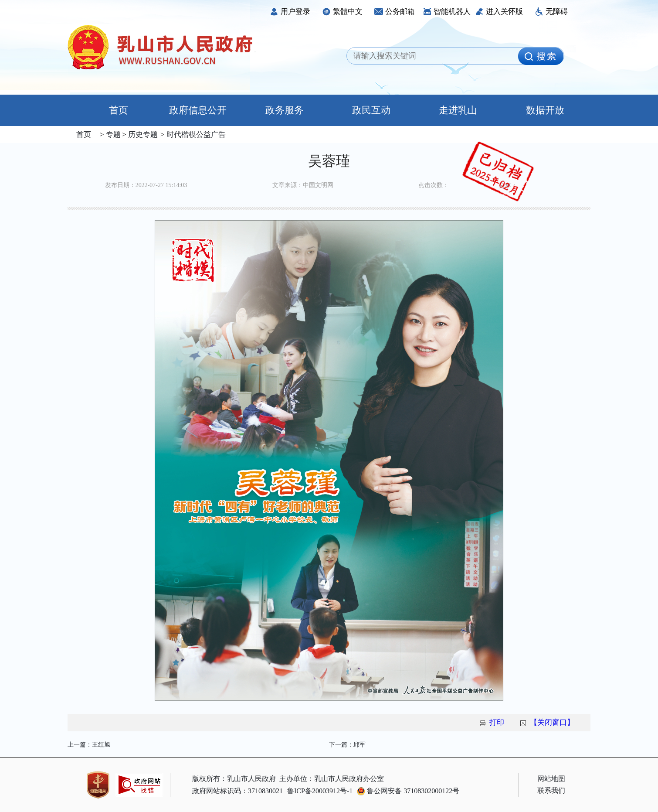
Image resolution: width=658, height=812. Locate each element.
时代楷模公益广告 (195, 135)
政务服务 (285, 110)
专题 (112, 135)
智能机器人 (447, 12)
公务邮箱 (395, 12)
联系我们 (551, 790)
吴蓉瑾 (329, 161)
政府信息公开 (198, 110)
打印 (497, 722)
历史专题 (142, 135)
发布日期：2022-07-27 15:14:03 (146, 185)
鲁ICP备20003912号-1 (320, 791)
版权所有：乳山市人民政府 (234, 779)
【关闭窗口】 (552, 722)
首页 (111, 110)
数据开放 (545, 110)
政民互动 (371, 110)
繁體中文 (342, 12)
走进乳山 (458, 110)
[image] (541, 56)
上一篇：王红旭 (89, 745)
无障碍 (551, 12)
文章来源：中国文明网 (303, 185)
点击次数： (434, 185)
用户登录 (290, 12)
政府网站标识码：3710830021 (237, 791)
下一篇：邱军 (347, 745)
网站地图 (551, 779)
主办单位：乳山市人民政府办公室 (332, 779)
